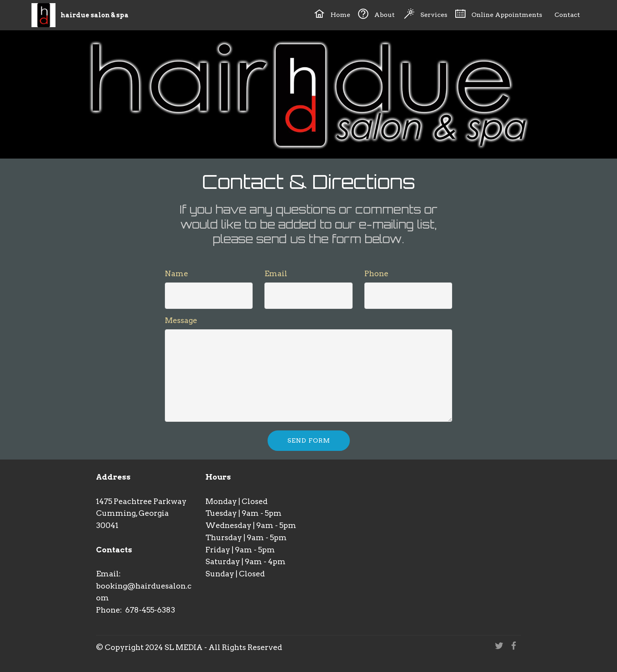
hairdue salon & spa (95, 15)
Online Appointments (499, 14)
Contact (566, 14)
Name (176, 274)
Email (276, 274)
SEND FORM (309, 440)
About (377, 14)
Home (332, 14)
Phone (376, 274)
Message (181, 320)
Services (426, 14)
